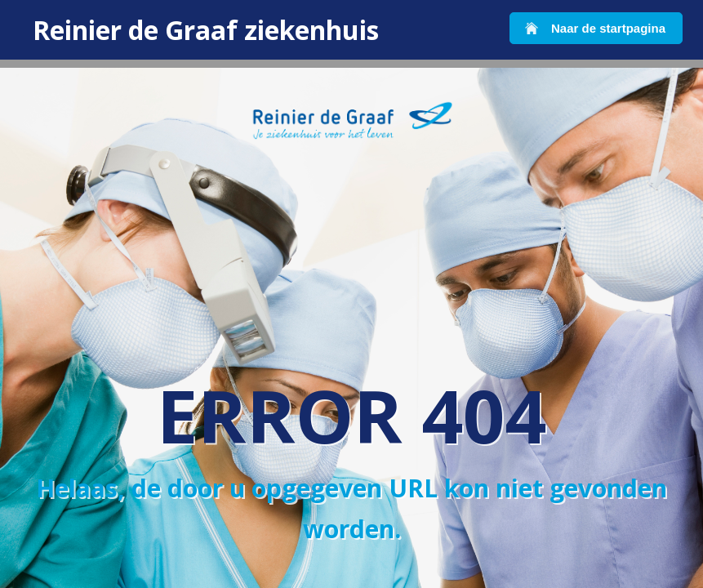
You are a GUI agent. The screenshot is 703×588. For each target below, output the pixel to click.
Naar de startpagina (608, 28)
